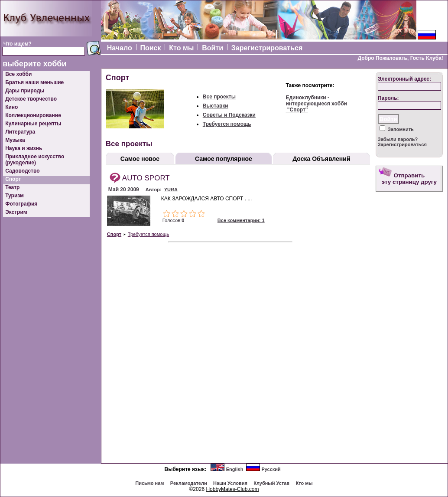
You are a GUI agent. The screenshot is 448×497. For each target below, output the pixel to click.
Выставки (216, 106)
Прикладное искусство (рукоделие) (35, 160)
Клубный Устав (271, 483)
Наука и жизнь (24, 148)
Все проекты (219, 97)
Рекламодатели (189, 483)
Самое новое (140, 159)
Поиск (150, 48)
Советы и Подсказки (229, 115)
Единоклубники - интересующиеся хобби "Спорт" (316, 104)
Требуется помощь (227, 124)
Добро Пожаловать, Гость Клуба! (400, 58)
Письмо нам (149, 483)
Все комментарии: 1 (241, 220)
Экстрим (16, 212)
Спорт (13, 179)
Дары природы (25, 91)
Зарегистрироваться (267, 48)
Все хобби (18, 74)
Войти (213, 48)
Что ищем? (18, 44)
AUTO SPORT (146, 178)
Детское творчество (31, 99)
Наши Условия (230, 483)
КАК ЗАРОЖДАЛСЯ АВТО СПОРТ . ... (206, 199)
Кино (11, 107)
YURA (171, 190)
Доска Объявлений (321, 159)
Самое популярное (224, 159)
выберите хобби (34, 64)
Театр (12, 187)
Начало (120, 48)
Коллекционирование (33, 115)
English (235, 469)
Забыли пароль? (398, 139)
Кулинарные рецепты (33, 124)
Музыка (15, 140)
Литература (20, 132)
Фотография (21, 204)
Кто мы (181, 48)
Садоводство (22, 171)
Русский (271, 469)
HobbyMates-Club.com (232, 489)
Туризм (15, 196)
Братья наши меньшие (34, 82)
